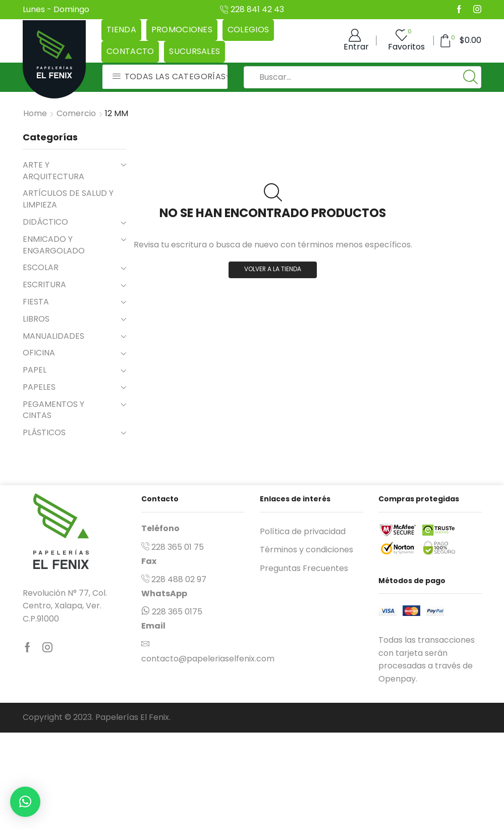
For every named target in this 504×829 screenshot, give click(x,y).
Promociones (182, 30)
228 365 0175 (177, 612)
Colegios (248, 30)
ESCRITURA (44, 284)
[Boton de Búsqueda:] (470, 77)
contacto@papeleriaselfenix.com (208, 659)
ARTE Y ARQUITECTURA (53, 171)
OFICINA (39, 353)
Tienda (121, 30)
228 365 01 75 (178, 547)
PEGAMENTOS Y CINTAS (53, 410)
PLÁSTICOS (44, 432)
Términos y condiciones (306, 550)
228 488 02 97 (179, 579)
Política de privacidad (303, 531)
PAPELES (39, 387)
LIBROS (36, 319)
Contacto (130, 51)
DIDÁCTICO (45, 222)
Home (35, 114)
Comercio (76, 114)
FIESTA (36, 302)
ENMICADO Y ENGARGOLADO (54, 245)
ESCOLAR (41, 267)
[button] (25, 802)
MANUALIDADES (53, 336)
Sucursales (194, 51)
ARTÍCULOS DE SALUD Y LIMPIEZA (68, 199)
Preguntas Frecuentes (304, 568)
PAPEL (35, 370)
